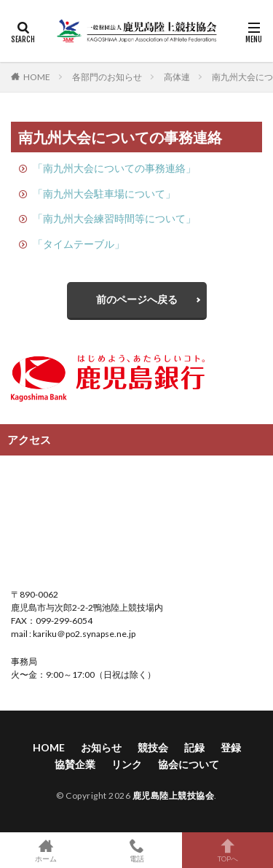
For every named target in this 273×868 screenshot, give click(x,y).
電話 (136, 850)
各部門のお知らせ (107, 77)
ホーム (45, 850)
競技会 (153, 747)
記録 (194, 747)
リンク (127, 764)
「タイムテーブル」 (79, 244)
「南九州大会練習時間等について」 (114, 218)
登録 (231, 747)
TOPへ (227, 850)
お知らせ (101, 747)
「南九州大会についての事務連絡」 (114, 168)
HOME (37, 77)
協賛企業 (75, 764)
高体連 (177, 77)
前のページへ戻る (137, 299)
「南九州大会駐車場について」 (104, 193)
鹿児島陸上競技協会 (174, 795)
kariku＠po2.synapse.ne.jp (83, 634)
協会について (189, 764)
